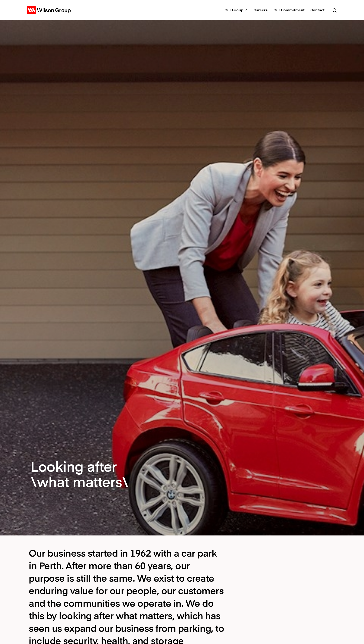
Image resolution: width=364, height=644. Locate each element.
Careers (261, 10)
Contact (317, 10)
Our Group (236, 10)
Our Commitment (289, 10)
